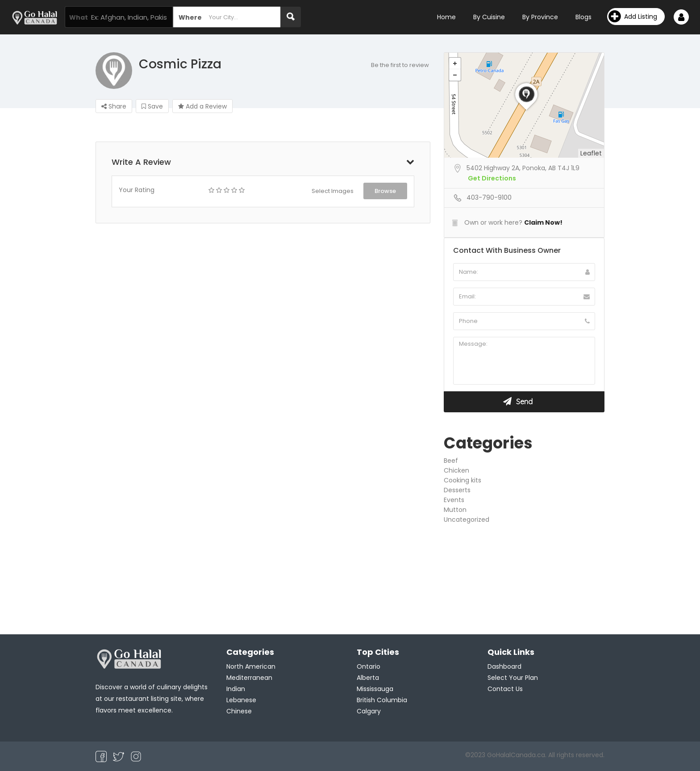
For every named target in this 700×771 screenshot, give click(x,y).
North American (251, 666)
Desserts (457, 490)
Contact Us (505, 689)
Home (446, 17)
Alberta (368, 678)
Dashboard (504, 666)
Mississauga (375, 689)
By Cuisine (489, 17)
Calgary (369, 711)
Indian (236, 689)
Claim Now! (543, 222)
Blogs (583, 17)
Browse (385, 191)
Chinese (239, 711)
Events (454, 500)
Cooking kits (462, 480)
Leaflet (591, 153)
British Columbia (382, 700)
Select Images (333, 191)
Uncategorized (467, 520)
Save (152, 106)
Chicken (456, 470)
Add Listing (633, 17)
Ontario (369, 666)
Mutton (455, 510)
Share (114, 106)
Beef (451, 461)
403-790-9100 (489, 197)
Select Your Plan (513, 678)
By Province (540, 17)
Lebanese (241, 700)
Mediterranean (249, 678)
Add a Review (202, 106)
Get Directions (492, 178)
